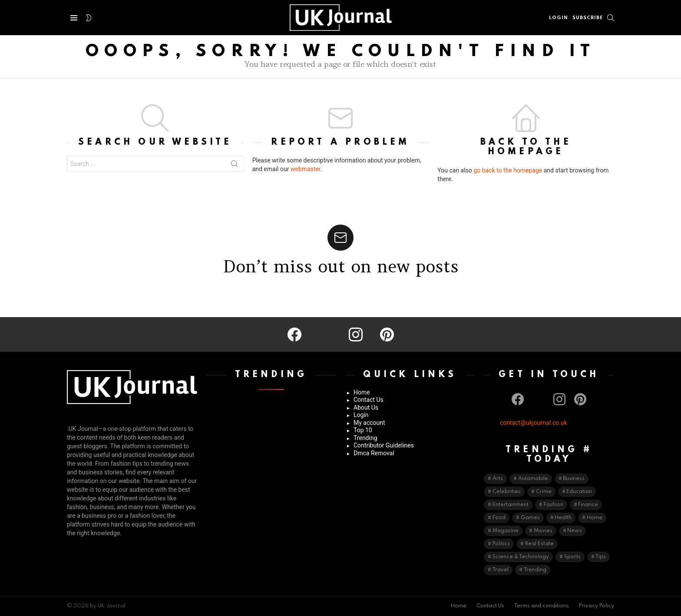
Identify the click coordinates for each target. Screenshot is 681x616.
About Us (366, 407)
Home (362, 392)
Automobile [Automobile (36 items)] (533, 479)
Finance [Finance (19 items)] (588, 505)
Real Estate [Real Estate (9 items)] (539, 544)
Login (361, 415)
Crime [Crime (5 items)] (544, 492)
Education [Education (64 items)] (579, 492)
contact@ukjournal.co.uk (534, 423)
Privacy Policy (597, 606)
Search (235, 166)
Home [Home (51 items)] (595, 518)
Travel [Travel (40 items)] (501, 570)
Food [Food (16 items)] (499, 518)
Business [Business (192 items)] (574, 479)
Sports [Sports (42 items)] (572, 557)
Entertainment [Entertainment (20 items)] (511, 505)
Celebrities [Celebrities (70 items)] (507, 492)
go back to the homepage (508, 170)
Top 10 (363, 430)
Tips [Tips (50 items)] (601, 557)
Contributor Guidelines (384, 445)
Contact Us (369, 400)
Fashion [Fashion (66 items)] (554, 505)
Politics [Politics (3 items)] (501, 544)
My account (369, 423)
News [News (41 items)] (575, 531)
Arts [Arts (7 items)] (498, 479)
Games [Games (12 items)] (530, 518)
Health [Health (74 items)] (563, 518)
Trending (365, 438)
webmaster (306, 169)
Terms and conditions (542, 606)
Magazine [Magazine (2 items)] (506, 531)
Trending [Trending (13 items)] (535, 570)
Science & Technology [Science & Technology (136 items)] (521, 557)
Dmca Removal (374, 453)
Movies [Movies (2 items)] (543, 531)
